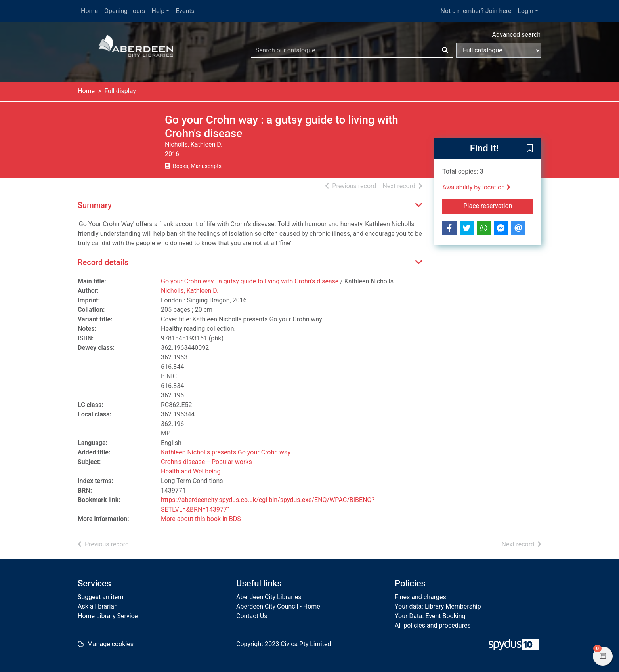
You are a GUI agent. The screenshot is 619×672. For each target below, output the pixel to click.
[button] (530, 149)
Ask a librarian (98, 606)
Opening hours (125, 11)
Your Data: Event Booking (430, 616)
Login (525, 11)
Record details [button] (103, 262)
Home (89, 11)
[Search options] (499, 50)
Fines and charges (420, 597)
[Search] (445, 50)
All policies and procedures (433, 625)
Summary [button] (95, 205)
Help (158, 11)
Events (185, 11)
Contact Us (252, 616)
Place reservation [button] (499, 205)
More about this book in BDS (201, 519)
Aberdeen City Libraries (269, 597)
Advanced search (516, 35)
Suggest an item (100, 597)
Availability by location (476, 187)
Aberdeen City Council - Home (278, 606)
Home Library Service (108, 616)
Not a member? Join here (476, 11)
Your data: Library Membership (438, 606)
